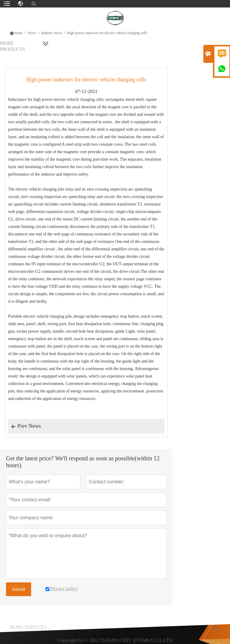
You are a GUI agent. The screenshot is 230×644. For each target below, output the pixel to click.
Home (16, 33)
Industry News (52, 33)
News (32, 33)
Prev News (26, 427)
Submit (19, 589)
